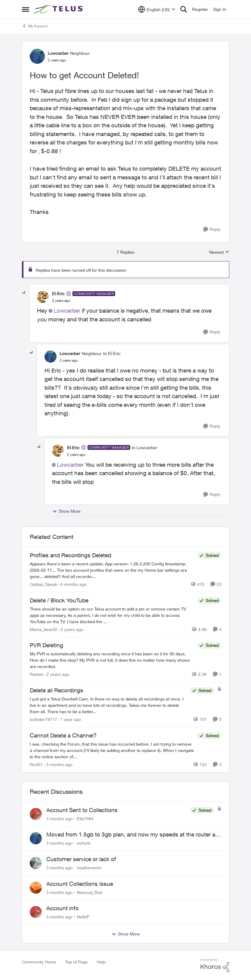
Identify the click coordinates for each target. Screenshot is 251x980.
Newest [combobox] (219, 252)
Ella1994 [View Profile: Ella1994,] (85, 818)
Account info (63, 908)
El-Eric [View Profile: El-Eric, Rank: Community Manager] (58, 294)
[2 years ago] (71, 629)
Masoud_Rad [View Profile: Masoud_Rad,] (90, 892)
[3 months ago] (59, 818)
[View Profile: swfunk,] (36, 838)
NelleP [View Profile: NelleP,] (83, 917)
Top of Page (77, 962)
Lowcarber (67, 311)
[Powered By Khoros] (215, 966)
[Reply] (212, 229)
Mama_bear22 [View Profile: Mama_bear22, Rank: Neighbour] (44, 629)
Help (101, 962)
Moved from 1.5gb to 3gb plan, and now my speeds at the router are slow (133, 835)
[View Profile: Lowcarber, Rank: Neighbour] (37, 56)
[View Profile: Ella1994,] (36, 814)
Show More (66, 511)
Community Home (39, 962)
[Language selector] (157, 9)
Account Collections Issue (80, 884)
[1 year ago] (70, 719)
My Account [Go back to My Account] (35, 26)
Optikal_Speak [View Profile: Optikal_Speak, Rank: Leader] (43, 584)
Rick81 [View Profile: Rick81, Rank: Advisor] (36, 764)
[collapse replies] (24, 293)
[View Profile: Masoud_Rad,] (36, 888)
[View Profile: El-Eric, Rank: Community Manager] (43, 297)
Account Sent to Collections (82, 810)
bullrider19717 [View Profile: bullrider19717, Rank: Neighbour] (43, 719)
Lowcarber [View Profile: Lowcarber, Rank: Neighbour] (58, 53)
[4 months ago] (72, 584)
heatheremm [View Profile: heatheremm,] (89, 868)
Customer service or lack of (81, 859)
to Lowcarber (144, 448)
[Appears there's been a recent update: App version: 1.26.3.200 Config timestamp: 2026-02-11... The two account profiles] (112, 570)
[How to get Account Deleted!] (61, 301)
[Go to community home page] (60, 9)
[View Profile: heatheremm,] (36, 863)
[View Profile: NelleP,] (36, 912)
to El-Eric (112, 353)
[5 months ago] (58, 764)
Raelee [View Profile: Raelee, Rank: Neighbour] (37, 674)
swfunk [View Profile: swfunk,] (84, 843)
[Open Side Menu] (26, 9)
